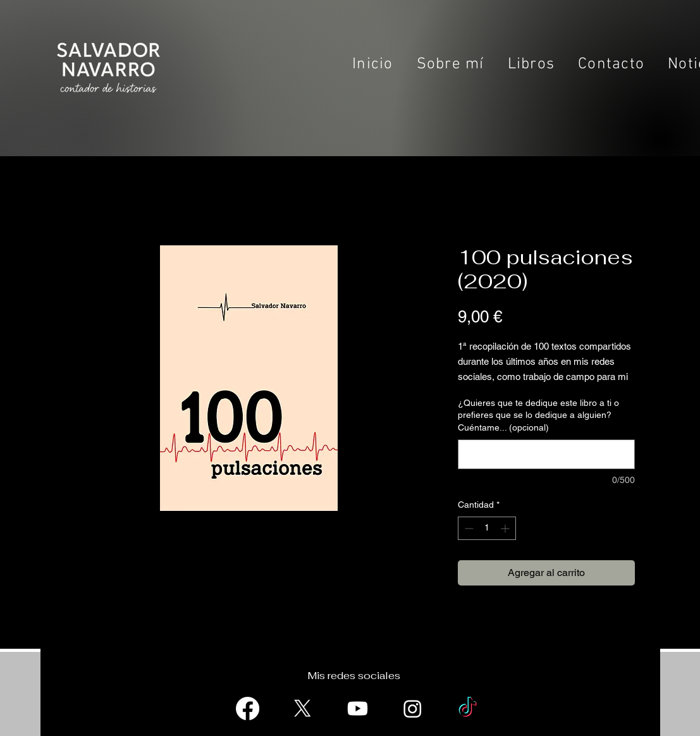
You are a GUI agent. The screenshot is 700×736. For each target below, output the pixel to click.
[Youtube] (358, 708)
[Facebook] (248, 708)
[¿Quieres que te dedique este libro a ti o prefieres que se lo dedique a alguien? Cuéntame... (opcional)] (546, 454)
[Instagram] (413, 708)
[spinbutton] (487, 528)
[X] (303, 708)
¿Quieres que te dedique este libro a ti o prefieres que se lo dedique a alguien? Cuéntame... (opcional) (538, 415)
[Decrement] (468, 528)
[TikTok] (468, 708)
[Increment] (506, 528)
